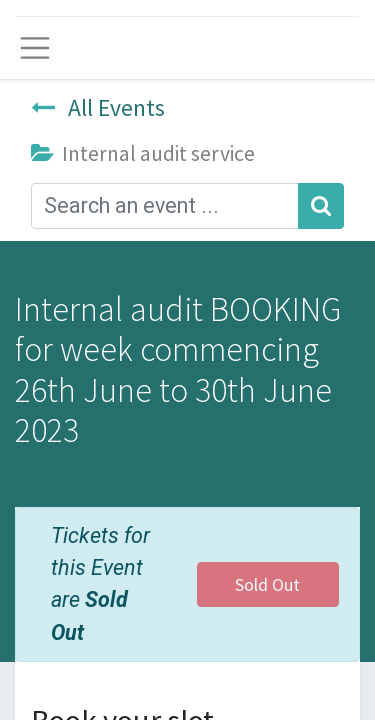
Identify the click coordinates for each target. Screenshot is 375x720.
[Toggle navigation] (35, 48)
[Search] (321, 206)
